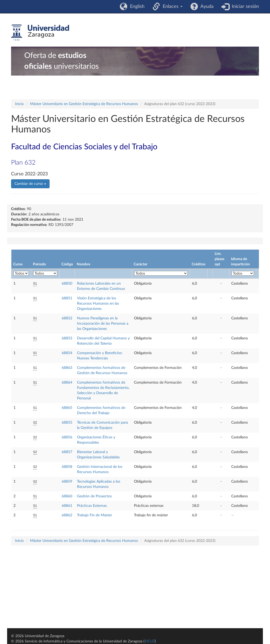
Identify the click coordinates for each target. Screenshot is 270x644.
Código (67, 264)
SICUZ (150, 641)
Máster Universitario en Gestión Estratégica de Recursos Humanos (84, 104)
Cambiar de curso (30, 184)
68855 (67, 423)
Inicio (19, 104)
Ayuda (206, 7)
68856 (67, 437)
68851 (67, 298)
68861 (67, 506)
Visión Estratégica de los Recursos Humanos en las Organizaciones (98, 304)
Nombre (83, 264)
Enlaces (171, 7)
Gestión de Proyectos (94, 496)
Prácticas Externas (92, 506)
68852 (67, 318)
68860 (67, 496)
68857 (67, 452)
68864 (67, 383)
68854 (67, 353)
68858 (67, 467)
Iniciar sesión (244, 7)
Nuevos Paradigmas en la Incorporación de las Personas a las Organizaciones (103, 324)
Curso (18, 264)
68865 (67, 408)
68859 (67, 482)
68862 (67, 515)
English (136, 7)
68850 (67, 284)
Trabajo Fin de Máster (95, 515)
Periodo (39, 264)
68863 (67, 368)
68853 (67, 338)
